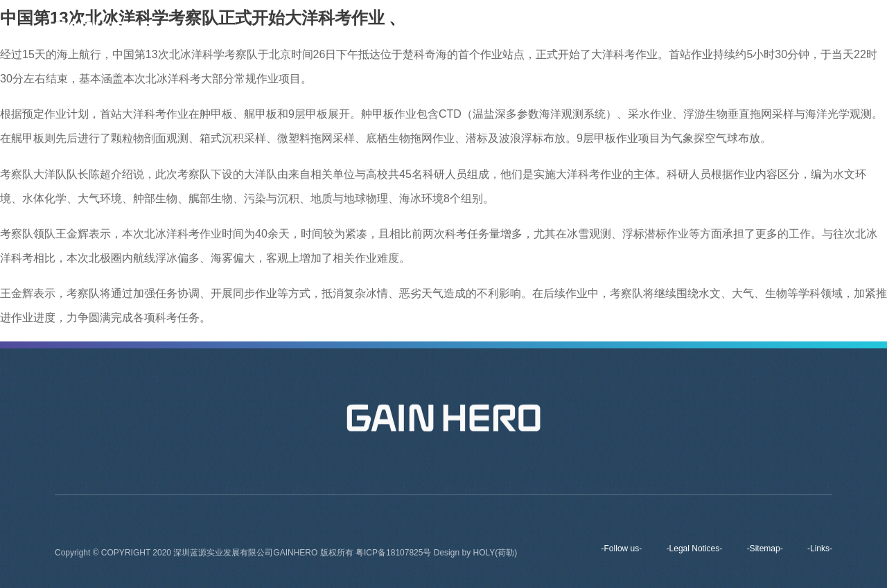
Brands (551, 28)
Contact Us (741, 28)
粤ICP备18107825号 (395, 555)
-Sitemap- (765, 549)
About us (488, 28)
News (675, 28)
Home (426, 28)
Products (615, 28)
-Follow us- (622, 549)
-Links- (820, 549)
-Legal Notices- (695, 549)
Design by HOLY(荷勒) (475, 555)
